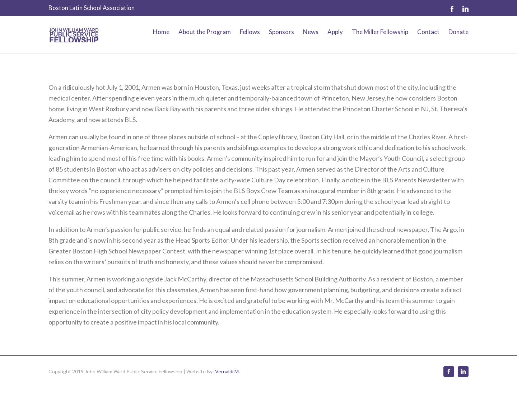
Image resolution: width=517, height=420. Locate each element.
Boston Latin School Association (92, 8)
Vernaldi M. (227, 371)
